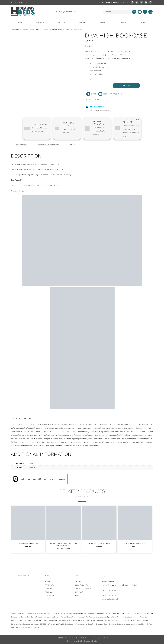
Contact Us (144, 22)
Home (20, 22)
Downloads (50, 596)
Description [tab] (22, 145)
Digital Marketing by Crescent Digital (82, 641)
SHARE (91, 94)
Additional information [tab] (49, 145)
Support (61, 22)
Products (41, 22)
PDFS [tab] (72, 145)
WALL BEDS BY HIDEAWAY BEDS (23, 29)
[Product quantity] (98, 86)
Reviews (49, 589)
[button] (93, 100)
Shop (38, 29)
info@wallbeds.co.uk (110, 599)
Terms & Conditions (84, 589)
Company (82, 22)
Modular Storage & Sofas (53, 29)
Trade (78, 581)
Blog (123, 22)
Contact (79, 596)
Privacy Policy (82, 585)
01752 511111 (114, 2)
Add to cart (126, 86)
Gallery (103, 22)
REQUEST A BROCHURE (20, 2)
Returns (79, 592)
